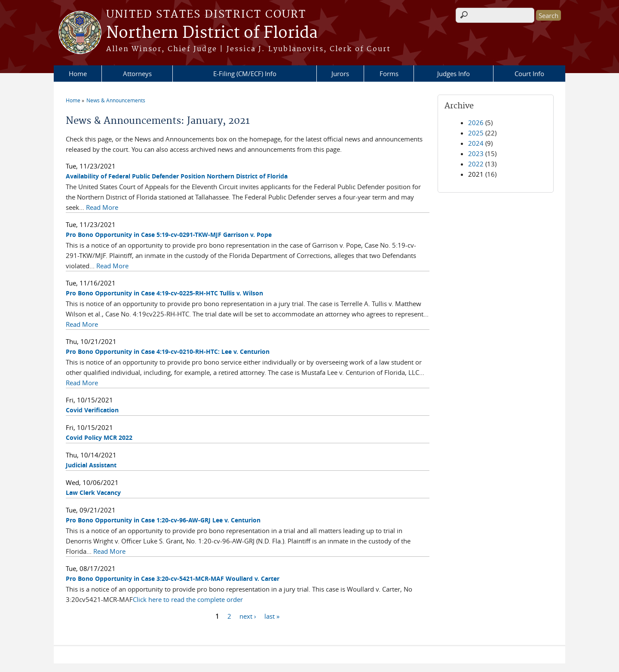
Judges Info (454, 74)
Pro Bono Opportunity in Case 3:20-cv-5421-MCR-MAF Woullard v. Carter (173, 578)
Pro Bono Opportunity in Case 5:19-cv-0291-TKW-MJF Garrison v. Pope (169, 235)
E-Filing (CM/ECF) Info (245, 74)
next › (248, 616)
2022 (476, 164)
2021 (476, 174)
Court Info (529, 74)
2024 (476, 143)
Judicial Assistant (91, 465)
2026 (476, 123)
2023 (476, 153)
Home (78, 74)
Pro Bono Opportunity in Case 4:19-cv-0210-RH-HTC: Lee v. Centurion (168, 351)
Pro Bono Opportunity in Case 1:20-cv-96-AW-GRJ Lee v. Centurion (163, 520)
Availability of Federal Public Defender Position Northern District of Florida (177, 176)
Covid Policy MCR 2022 (99, 437)
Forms (389, 74)
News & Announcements (116, 100)
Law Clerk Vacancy (93, 492)
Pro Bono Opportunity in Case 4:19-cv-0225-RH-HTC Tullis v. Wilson (164, 293)
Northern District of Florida (212, 33)
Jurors (340, 74)
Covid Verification (92, 410)
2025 (476, 133)
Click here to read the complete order (188, 599)
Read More (102, 207)
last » (272, 616)
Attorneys (137, 74)
